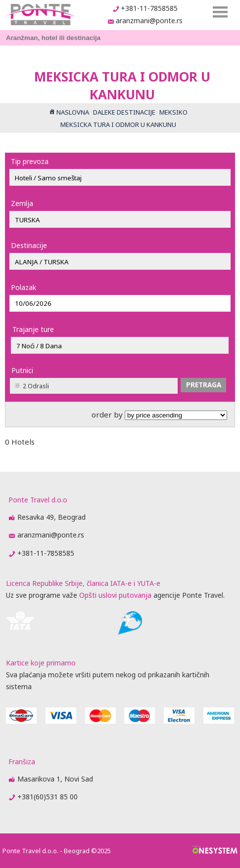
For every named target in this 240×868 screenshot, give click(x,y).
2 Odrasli (36, 386)
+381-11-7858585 (149, 8)
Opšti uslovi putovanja (115, 595)
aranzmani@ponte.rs (149, 21)
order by (159, 414)
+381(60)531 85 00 (48, 797)
